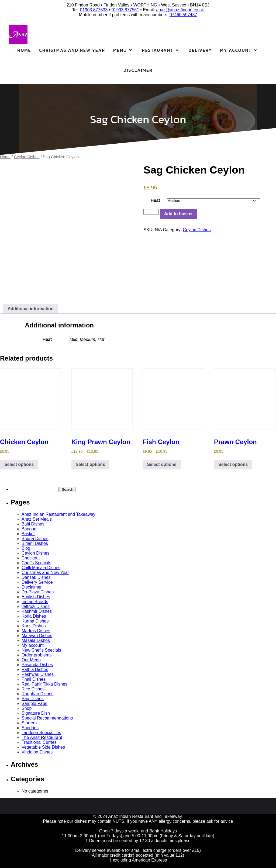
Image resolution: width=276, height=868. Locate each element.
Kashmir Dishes (37, 611)
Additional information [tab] (31, 309)
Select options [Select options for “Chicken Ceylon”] (19, 464)
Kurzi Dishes (34, 626)
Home (24, 50)
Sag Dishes (33, 699)
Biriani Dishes (35, 543)
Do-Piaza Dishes (38, 592)
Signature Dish (36, 713)
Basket (28, 534)
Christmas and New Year (72, 50)
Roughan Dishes (37, 694)
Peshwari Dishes (38, 674)
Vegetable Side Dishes (43, 747)
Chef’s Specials (36, 563)
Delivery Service (37, 582)
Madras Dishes (36, 631)
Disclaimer (138, 70)
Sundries (30, 728)
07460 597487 (183, 15)
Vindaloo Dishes (37, 752)
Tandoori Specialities (41, 733)
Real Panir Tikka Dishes (44, 684)
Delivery (200, 50)
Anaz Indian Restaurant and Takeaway (58, 514)
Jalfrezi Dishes (36, 606)
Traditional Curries (39, 742)
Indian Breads (35, 602)
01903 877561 (125, 10)
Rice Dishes (33, 689)
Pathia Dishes (35, 670)
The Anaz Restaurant (42, 737)
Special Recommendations (47, 718)
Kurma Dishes (35, 621)
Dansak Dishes (36, 577)
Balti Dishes (33, 524)
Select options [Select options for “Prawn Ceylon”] (233, 464)
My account (33, 645)
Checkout (31, 558)
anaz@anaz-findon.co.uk (180, 10)
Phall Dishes (34, 679)
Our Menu (31, 660)
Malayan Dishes (37, 636)
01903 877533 (94, 10)
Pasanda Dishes (37, 665)
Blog (26, 548)
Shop (27, 708)
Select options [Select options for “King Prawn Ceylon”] (90, 464)
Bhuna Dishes (35, 539)
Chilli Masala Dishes (41, 568)
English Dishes (36, 597)
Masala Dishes (36, 640)
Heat (155, 200)
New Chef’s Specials (41, 650)
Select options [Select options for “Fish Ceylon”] (162, 464)
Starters (29, 723)
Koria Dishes (34, 616)
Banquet (30, 529)
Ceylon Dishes (27, 157)
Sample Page (34, 703)
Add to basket (178, 214)
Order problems (37, 655)
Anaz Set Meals (37, 519)
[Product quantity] (151, 212)
